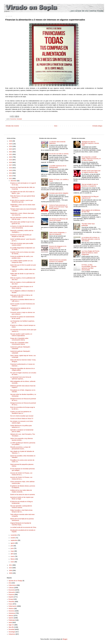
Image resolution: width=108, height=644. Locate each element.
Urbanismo (12, 634)
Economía (13, 119)
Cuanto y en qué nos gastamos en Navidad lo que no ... (21, 412)
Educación (12, 592)
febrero (13, 559)
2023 (11, 149)
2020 (11, 157)
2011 (11, 565)
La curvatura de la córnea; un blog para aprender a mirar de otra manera (91, 239)
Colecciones (12, 585)
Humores (11, 611)
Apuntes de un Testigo (15, 581)
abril (12, 554)
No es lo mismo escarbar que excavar (22, 416)
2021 (11, 154)
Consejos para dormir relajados (59, 193)
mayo (12, 551)
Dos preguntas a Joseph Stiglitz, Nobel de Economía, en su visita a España (91, 159)
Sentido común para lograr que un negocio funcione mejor (91, 171)
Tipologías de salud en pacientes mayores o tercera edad (90, 143)
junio (12, 548)
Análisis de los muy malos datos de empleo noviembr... (21, 491)
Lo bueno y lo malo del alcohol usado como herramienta (22, 227)
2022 (11, 152)
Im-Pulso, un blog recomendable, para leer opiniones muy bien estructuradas (89, 267)
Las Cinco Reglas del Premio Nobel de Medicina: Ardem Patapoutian (90, 253)
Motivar (11, 616)
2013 (11, 176)
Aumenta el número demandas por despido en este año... (21, 236)
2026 (11, 141)
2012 (11, 178)
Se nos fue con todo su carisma (59, 154)
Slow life (11, 627)
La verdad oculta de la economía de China (23, 527)
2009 (11, 570)
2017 (11, 165)
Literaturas (12, 613)
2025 (11, 144)
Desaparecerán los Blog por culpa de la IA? (90, 197)
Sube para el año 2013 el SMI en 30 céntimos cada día (21, 296)
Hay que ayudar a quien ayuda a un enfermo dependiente (21, 335)
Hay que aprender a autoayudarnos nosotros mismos (21, 507)
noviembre (14, 535)
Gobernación (13, 606)
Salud (10, 622)
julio (12, 546)
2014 (11, 173)
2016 (11, 168)
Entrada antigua (97, 126)
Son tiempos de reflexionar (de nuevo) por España (58, 220)
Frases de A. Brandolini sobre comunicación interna (19, 339)
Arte (10, 583)
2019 (11, 160)
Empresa (11, 595)
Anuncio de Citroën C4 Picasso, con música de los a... (21, 474)
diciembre (14, 181)
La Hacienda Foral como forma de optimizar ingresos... (21, 378)
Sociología (12, 632)
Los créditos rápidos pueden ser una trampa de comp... (21, 262)
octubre (13, 538)
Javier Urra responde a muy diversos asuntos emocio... (22, 439)
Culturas (11, 588)
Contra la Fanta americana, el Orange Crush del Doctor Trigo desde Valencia (58, 207)
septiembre (14, 540)
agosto (13, 543)
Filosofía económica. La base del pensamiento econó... (20, 448)
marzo (13, 556)
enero (13, 562)
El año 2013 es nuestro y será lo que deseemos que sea (22, 201)
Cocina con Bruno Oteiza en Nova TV (22, 419)
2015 (11, 170)
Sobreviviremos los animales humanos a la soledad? (58, 261)
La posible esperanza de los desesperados (58, 167)
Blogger (65, 639)
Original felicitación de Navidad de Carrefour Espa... (21, 524)
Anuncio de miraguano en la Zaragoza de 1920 (58, 247)
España (11, 597)
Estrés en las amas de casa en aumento (23, 494)
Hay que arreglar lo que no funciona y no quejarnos (90, 185)
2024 (11, 146)
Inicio (56, 126)
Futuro (11, 604)
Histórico (11, 609)
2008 (11, 573)
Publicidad (12, 620)
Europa (11, 599)
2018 (11, 162)
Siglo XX (11, 625)
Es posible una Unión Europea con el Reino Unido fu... (22, 287)
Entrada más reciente (12, 126)
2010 (11, 568)
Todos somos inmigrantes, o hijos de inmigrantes (58, 233)
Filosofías (12, 602)
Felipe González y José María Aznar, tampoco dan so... (22, 511)
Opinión (11, 618)
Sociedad (19, 119)
